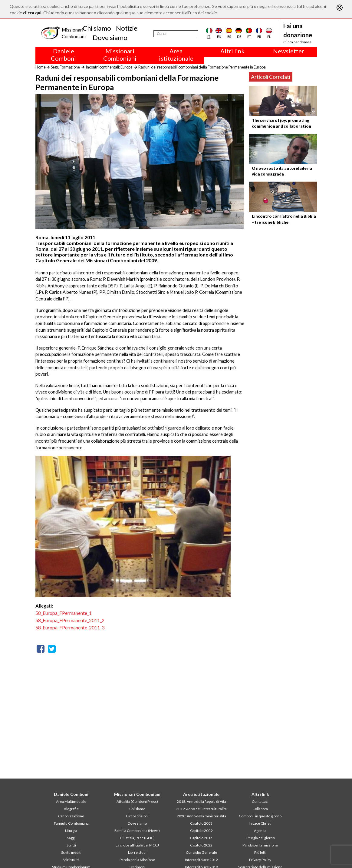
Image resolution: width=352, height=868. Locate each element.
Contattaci (260, 801)
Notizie (127, 28)
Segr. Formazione (65, 67)
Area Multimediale (71, 801)
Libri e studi (137, 852)
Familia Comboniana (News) (137, 831)
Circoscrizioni (137, 816)
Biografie (71, 809)
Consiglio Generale (201, 852)
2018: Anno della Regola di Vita (201, 801)
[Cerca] (176, 34)
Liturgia (71, 831)
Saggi (71, 838)
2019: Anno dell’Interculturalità (201, 809)
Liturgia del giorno (260, 838)
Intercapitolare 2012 (201, 860)
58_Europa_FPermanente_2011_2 (70, 620)
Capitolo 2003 (201, 823)
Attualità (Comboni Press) (137, 801)
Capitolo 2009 (201, 831)
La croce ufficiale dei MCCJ (137, 845)
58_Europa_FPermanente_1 (64, 613)
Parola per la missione (260, 845)
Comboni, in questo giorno (260, 816)
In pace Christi (260, 823)
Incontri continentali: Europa (109, 67)
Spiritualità (71, 860)
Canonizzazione (71, 816)
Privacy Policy (260, 860)
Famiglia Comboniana (71, 823)
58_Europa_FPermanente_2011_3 (70, 627)
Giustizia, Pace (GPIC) (137, 838)
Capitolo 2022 (201, 845)
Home (41, 67)
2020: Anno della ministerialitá (201, 816)
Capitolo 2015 (201, 838)
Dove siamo (110, 37)
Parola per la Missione (137, 860)
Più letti (260, 852)
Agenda (260, 831)
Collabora (260, 809)
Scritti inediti (71, 852)
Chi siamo (97, 28)
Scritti (71, 845)
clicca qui (32, 13)
